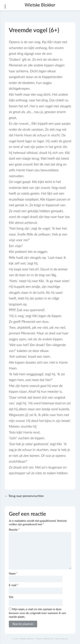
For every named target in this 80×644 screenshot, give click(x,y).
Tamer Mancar (61, 639)
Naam (13, 574)
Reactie (14, 530)
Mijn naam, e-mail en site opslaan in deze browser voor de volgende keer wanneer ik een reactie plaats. (37, 613)
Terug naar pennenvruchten (26, 496)
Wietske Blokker (40, 5)
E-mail (14, 585)
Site (11, 597)
